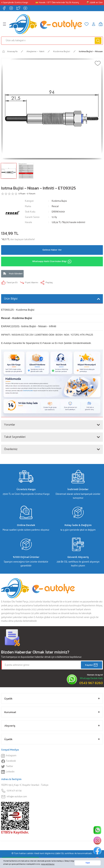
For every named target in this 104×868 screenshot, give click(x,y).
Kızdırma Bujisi (59, 201)
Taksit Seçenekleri (15, 437)
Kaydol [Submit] (92, 665)
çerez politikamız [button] (48, 864)
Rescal (55, 207)
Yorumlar (10, 425)
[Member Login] (94, 24)
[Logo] (46, 24)
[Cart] (101, 24)
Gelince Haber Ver (52, 250)
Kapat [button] (88, 863)
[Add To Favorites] (98, 63)
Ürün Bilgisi (11, 299)
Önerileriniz (11, 449)
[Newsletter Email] (52, 665)
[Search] (52, 41)
